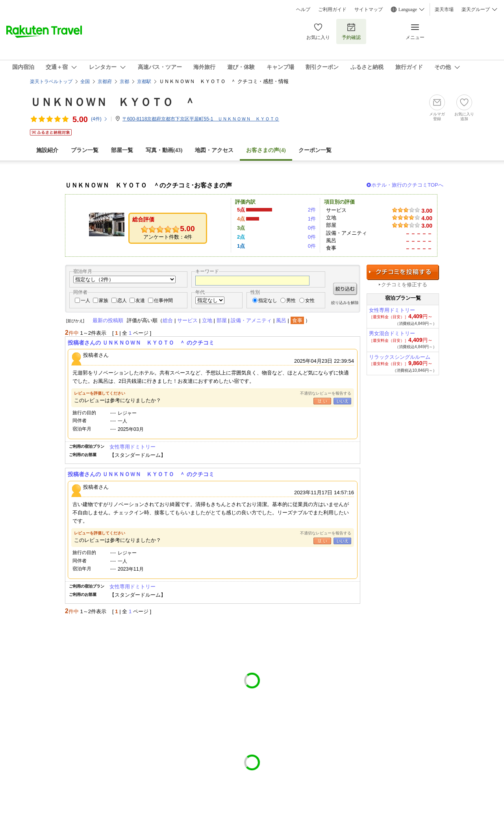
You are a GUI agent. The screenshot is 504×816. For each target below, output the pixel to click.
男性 (291, 300)
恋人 (122, 300)
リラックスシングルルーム (400, 357)
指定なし (268, 300)
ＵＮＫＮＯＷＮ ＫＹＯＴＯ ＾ (113, 102)
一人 (85, 300)
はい (322, 401)
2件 (312, 210)
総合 (168, 320)
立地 (207, 320)
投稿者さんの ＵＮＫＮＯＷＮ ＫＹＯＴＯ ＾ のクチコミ (141, 343)
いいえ (342, 401)
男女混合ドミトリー (392, 333)
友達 (140, 300)
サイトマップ (369, 9)
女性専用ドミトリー (132, 447)
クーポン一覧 (315, 150)
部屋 (222, 320)
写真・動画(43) (164, 150)
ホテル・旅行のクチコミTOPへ (407, 185)
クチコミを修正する (404, 285)
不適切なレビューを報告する (326, 393)
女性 (310, 300)
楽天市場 (444, 9)
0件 (312, 228)
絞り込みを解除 (345, 303)
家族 (104, 300)
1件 (312, 219)
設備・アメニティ (251, 320)
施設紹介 (47, 150)
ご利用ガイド (332, 9)
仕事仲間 (163, 300)
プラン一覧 (85, 150)
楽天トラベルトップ (51, 82)
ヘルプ (303, 9)
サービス (187, 320)
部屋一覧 (122, 150)
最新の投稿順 (108, 320)
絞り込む (345, 289)
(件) (99, 119)
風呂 (281, 320)
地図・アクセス (214, 150)
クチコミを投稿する (403, 272)
